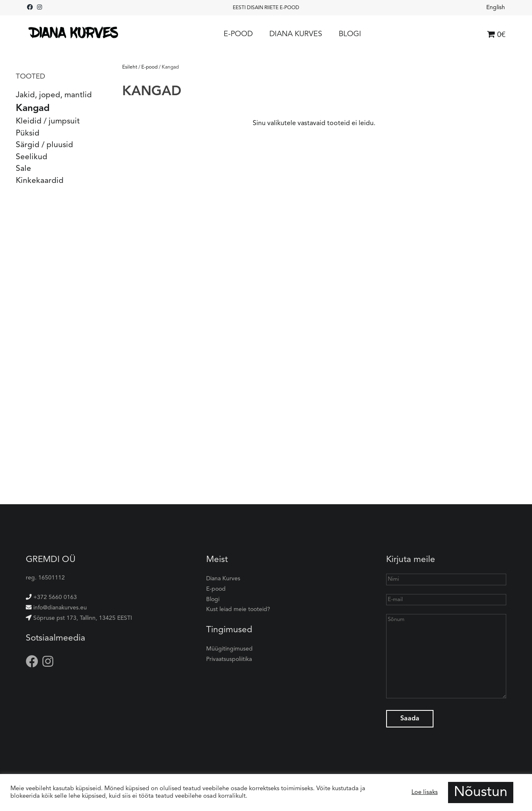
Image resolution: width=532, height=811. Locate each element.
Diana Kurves (296, 34)
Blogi (350, 34)
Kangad (33, 109)
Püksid (28, 134)
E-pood (238, 34)
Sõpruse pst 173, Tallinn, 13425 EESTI (79, 618)
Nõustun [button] (481, 792)
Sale (23, 169)
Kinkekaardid (40, 181)
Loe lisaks (425, 793)
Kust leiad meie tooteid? (238, 609)
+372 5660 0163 (51, 597)
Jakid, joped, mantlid (54, 95)
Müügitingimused (229, 649)
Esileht (130, 67)
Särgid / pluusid (44, 145)
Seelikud (32, 157)
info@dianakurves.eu (56, 608)
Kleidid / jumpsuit (48, 122)
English (496, 7)
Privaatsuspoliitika (229, 659)
